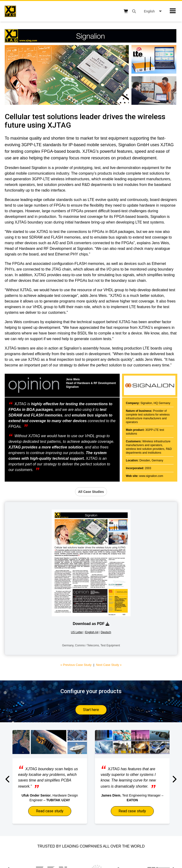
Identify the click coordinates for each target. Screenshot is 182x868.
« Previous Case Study (76, 665)
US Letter (77, 632)
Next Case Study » (109, 665)
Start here (91, 710)
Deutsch (106, 632)
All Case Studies (91, 492)
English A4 (92, 632)
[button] (8, 779)
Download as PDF (91, 624)
